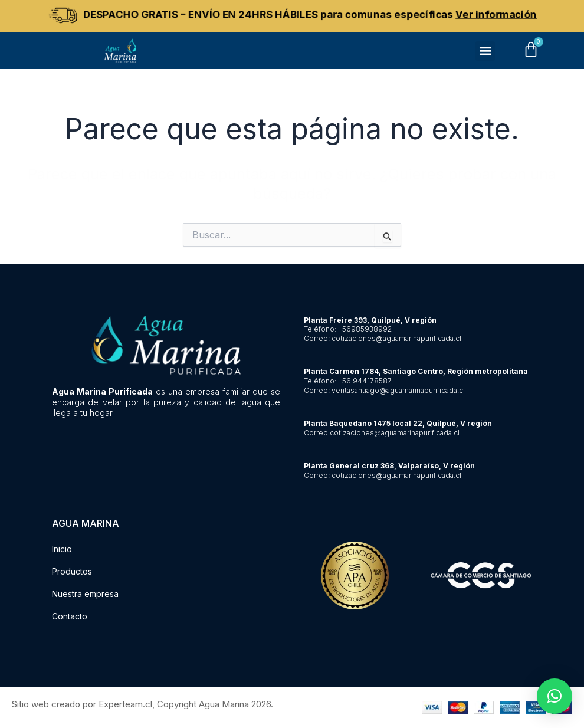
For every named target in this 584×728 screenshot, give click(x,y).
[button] (485, 51)
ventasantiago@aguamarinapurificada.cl (398, 390)
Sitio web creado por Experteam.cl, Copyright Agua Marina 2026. (142, 704)
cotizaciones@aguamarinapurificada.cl (396, 338)
